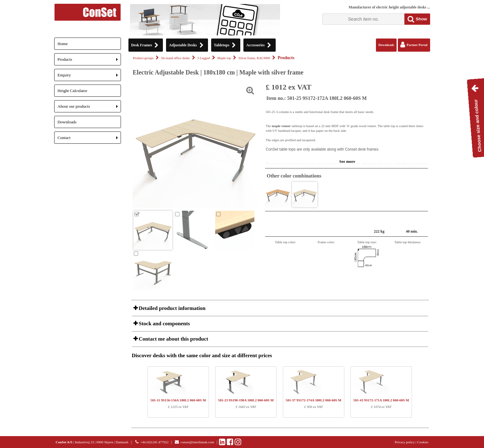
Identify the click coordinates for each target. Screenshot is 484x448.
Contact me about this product (173, 339)
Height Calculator (73, 91)
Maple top (224, 58)
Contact (89, 139)
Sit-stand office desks (175, 58)
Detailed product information (172, 308)
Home (63, 44)
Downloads (67, 122)
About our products (89, 108)
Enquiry (89, 77)
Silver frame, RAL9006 (254, 58)
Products (89, 61)
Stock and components (164, 324)
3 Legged (204, 58)
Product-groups (143, 58)
